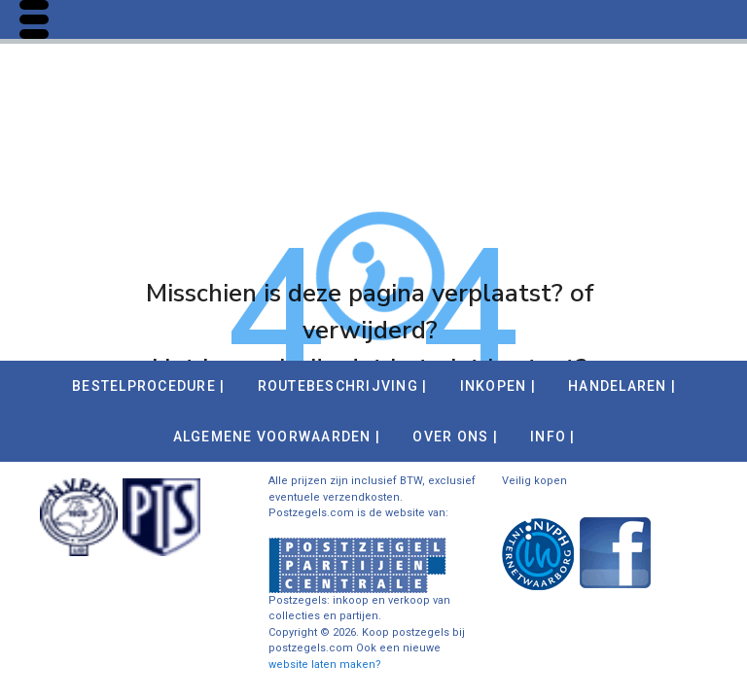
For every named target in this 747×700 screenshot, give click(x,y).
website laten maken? (325, 665)
